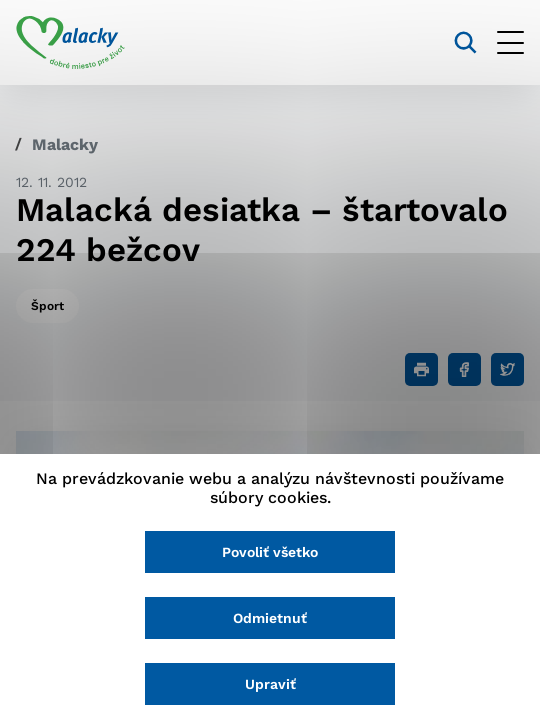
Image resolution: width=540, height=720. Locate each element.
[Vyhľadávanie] (465, 42)
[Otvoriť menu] (510, 42)
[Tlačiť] (421, 369)
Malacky (65, 144)
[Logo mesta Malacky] (70, 43)
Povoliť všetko (270, 552)
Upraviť (270, 684)
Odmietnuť (270, 618)
